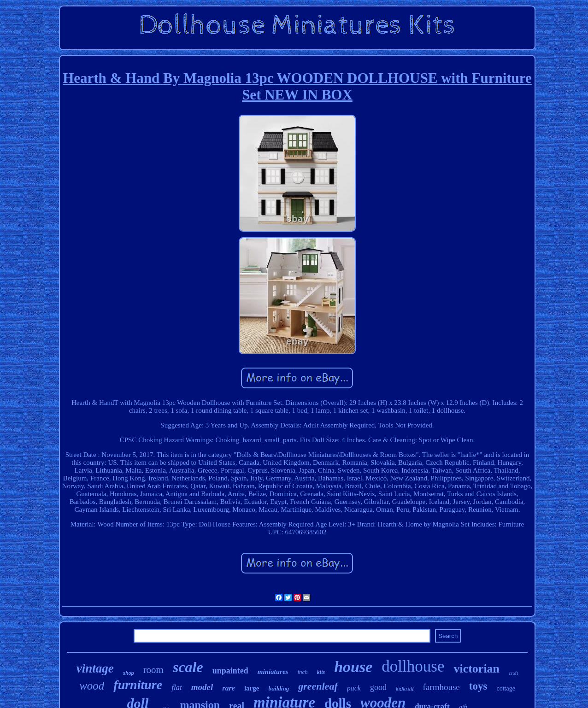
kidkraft (405, 689)
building (279, 688)
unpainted (230, 671)
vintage (95, 668)
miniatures (273, 672)
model (202, 687)
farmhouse (441, 687)
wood (92, 686)
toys (478, 686)
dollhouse (413, 666)
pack (354, 688)
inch (302, 672)
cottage (506, 688)
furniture (138, 685)
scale (188, 667)
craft (513, 673)
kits (321, 672)
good (378, 687)
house (353, 667)
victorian (476, 669)
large (252, 688)
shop (129, 673)
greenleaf (318, 686)
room (153, 670)
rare (229, 688)
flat (177, 688)
